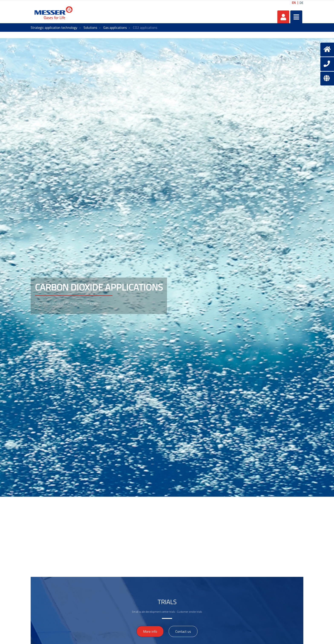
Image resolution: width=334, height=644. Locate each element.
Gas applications (115, 27)
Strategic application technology (54, 27)
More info (150, 631)
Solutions (90, 27)
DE (301, 3)
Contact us (183, 631)
